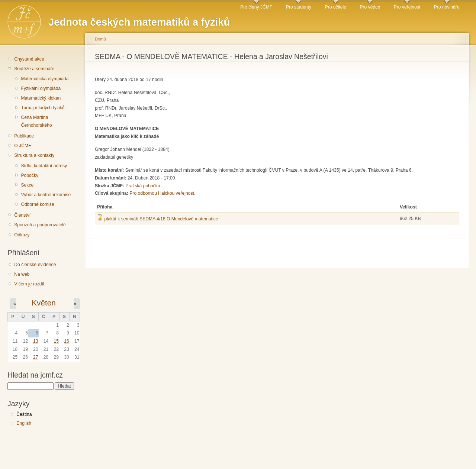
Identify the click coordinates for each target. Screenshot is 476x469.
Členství (22, 215)
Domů (100, 39)
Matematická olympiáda (45, 79)
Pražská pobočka (143, 186)
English (24, 423)
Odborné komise (37, 204)
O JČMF (22, 146)
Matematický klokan (41, 98)
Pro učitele (336, 7)
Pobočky (30, 175)
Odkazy (22, 235)
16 (67, 341)
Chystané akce (29, 59)
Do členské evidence (35, 265)
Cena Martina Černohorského (36, 121)
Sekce (27, 185)
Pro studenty (299, 7)
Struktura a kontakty (34, 155)
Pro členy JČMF (256, 7)
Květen (44, 303)
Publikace (24, 136)
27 (36, 357)
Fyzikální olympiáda (41, 88)
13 (36, 341)
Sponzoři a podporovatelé (40, 225)
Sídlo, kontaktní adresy (44, 166)
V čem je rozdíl (29, 284)
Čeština (24, 414)
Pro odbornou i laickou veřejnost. (162, 193)
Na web (22, 274)
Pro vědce (370, 7)
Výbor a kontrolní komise (46, 195)
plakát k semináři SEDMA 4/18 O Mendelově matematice (161, 219)
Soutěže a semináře (34, 69)
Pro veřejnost (407, 7)
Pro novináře (447, 7)
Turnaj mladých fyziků (43, 108)
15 (56, 341)
